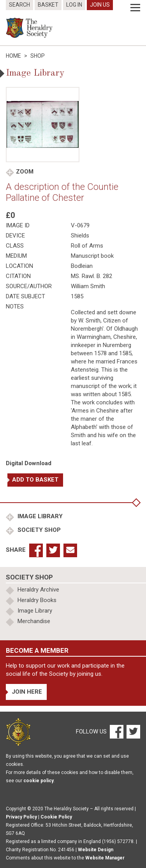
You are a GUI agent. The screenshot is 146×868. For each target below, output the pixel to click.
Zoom (25, 172)
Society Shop (38, 530)
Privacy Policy (21, 817)
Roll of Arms (87, 246)
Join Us (100, 5)
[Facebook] (116, 732)
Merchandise (34, 621)
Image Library (39, 516)
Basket (48, 5)
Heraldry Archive (38, 590)
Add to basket (35, 480)
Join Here (27, 692)
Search (19, 5)
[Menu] (135, 8)
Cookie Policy (56, 817)
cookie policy (39, 781)
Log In (74, 5)
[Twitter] (132, 732)
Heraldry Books (37, 600)
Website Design (96, 850)
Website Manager (105, 858)
